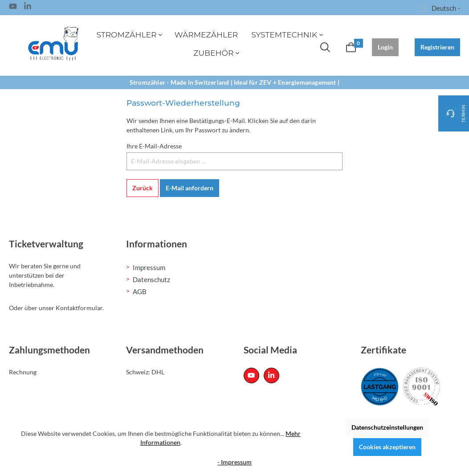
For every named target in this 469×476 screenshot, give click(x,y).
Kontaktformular (79, 308)
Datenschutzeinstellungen (387, 427)
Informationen (157, 244)
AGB (140, 291)
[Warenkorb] (351, 47)
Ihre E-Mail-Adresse (154, 146)
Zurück (143, 188)
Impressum (149, 267)
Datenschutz (151, 279)
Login (385, 47)
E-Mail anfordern (190, 188)
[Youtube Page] (13, 8)
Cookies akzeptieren (387, 447)
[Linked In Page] (28, 8)
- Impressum (234, 462)
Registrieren (437, 47)
